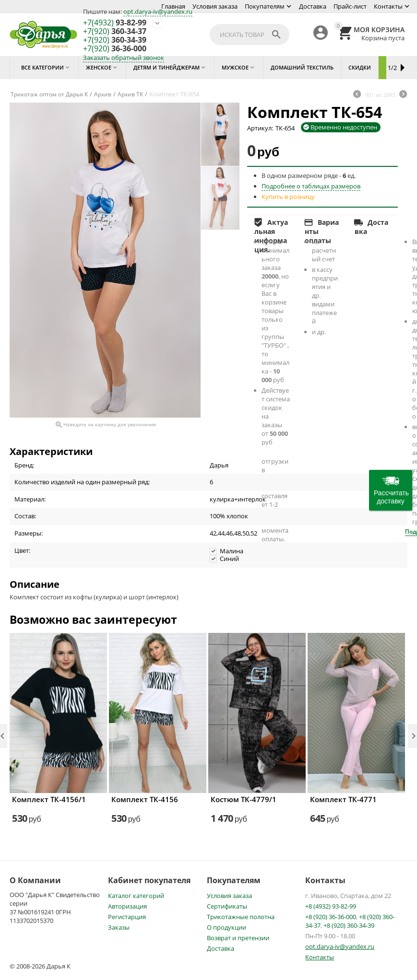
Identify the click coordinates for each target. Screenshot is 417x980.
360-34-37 (115, 32)
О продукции (226, 927)
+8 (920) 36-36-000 (331, 917)
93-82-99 (115, 23)
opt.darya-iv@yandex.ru (158, 12)
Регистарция (127, 917)
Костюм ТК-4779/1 (244, 799)
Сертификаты (227, 906)
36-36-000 (115, 49)
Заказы (119, 927)
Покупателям (265, 6)
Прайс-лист (350, 6)
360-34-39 (115, 40)
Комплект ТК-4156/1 (49, 799)
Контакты (388, 6)
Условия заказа (215, 6)
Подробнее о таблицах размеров (311, 186)
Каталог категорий (136, 896)
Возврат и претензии (238, 938)
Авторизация (127, 906)
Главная (173, 6)
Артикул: (260, 128)
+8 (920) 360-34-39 (349, 925)
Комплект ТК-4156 (145, 799)
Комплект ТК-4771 (343, 799)
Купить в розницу (288, 197)
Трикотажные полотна (241, 917)
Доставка (313, 6)
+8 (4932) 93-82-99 (331, 906)
